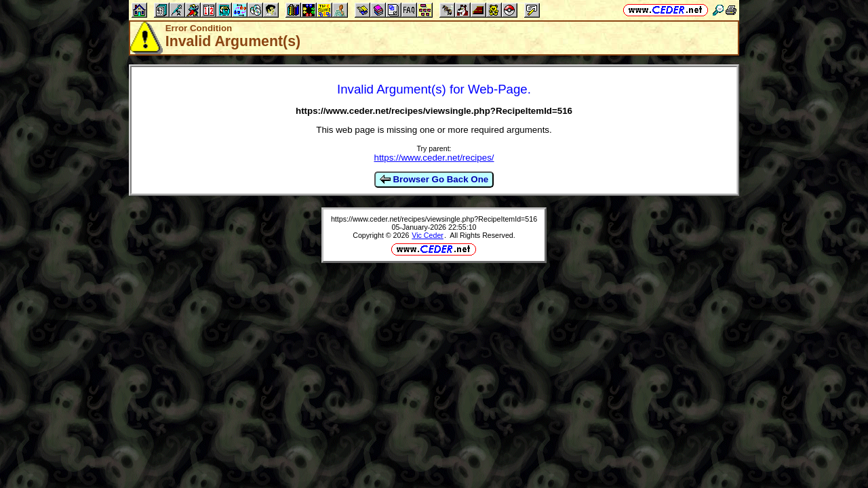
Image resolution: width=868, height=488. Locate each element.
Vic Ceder (428, 235)
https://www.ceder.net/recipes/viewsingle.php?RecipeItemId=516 (434, 219)
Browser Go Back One (434, 180)
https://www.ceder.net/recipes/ (434, 158)
